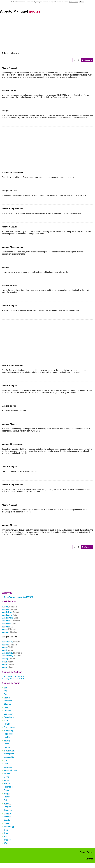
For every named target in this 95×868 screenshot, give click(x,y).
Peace (7, 790)
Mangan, (10, 632)
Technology (9, 827)
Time (6, 830)
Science (7, 813)
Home (6, 744)
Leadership (9, 757)
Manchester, (11, 642)
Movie (6, 777)
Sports (7, 820)
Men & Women (10, 770)
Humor (7, 747)
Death (6, 707)
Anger (7, 691)
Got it (81, 2)
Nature (7, 784)
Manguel (6, 111)
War (6, 837)
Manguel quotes (9, 90)
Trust (6, 833)
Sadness (8, 810)
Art (5, 694)
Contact (89, 859)
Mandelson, (10, 615)
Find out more (74, 2)
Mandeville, (11, 621)
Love (6, 764)
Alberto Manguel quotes (13, 209)
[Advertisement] (47, 34)
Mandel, (9, 606)
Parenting (8, 787)
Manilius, (9, 644)
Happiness (9, 734)
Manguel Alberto (9, 191)
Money (7, 774)
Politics (7, 803)
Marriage (8, 767)
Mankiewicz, (12, 653)
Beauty (7, 697)
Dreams (7, 711)
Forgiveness (9, 727)
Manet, (9, 629)
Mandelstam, (10, 618)
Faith (6, 721)
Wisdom (7, 840)
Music (6, 780)
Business (8, 701)
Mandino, (8, 626)
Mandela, (9, 609)
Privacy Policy (86, 852)
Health (7, 737)
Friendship (9, 731)
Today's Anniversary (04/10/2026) (19, 597)
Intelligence (9, 754)
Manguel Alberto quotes (13, 172)
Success (8, 823)
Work (6, 843)
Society (7, 817)
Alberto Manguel (20, 11)
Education (8, 714)
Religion (8, 807)
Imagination (9, 750)
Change (7, 704)
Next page (87, 60)
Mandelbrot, (10, 612)
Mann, (8, 661)
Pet (5, 800)
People (7, 793)
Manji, (8, 650)
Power (7, 797)
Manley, (9, 659)
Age (6, 687)
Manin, (8, 647)
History (7, 740)
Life (5, 760)
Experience (9, 717)
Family (7, 724)
